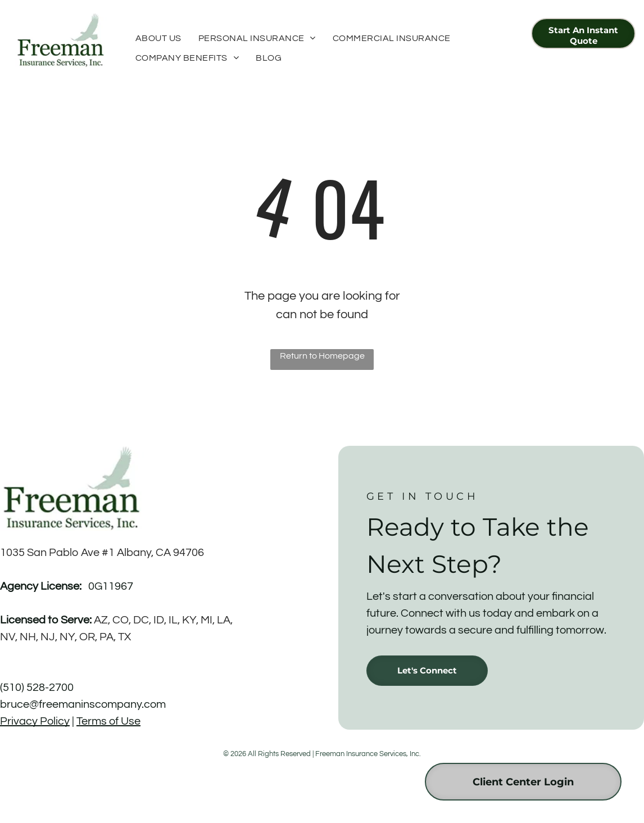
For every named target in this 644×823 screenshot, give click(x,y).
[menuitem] (158, 38)
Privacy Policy (35, 721)
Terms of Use (108, 721)
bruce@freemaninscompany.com (83, 704)
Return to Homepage (322, 356)
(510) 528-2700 (37, 688)
